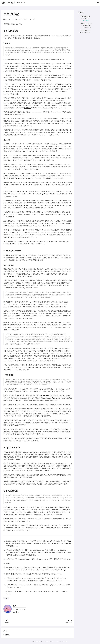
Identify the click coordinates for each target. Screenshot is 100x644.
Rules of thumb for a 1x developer (28, 591)
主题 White (28, 108)
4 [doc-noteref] (21, 344)
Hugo (19, 146)
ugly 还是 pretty (52, 398)
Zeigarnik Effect (10, 276)
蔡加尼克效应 (87, 25)
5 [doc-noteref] (43, 353)
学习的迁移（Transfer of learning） (15, 507)
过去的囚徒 (68, 623)
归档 (18, 3)
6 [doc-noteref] (42, 384)
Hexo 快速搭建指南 (57, 84)
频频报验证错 (44, 241)
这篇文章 (27, 149)
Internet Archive (20, 178)
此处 (44, 232)
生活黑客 (52, 550)
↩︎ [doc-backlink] (17, 546)
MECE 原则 (45, 396)
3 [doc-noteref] (52, 297)
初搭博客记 (7, 635)
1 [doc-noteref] (57, 52)
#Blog (6, 598)
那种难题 (31, 367)
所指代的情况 (47, 552)
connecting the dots (39, 358)
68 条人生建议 (41, 541)
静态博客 (86, 21)
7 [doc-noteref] (51, 470)
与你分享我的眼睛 (8, 3)
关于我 (23, 3)
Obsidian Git (62, 98)
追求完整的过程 (85, 33)
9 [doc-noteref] (22, 509)
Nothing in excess (86, 23)
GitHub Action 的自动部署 (29, 92)
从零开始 (6, 623)
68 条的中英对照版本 (58, 543)
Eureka (12, 226)
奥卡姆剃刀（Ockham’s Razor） (14, 468)
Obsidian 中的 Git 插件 (46, 92)
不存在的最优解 (85, 16)
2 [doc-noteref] (56, 134)
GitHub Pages (17, 191)
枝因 (42, 641)
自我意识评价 (87, 28)
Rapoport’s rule (26, 205)
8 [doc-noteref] (10, 502)
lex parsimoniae (85, 30)
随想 (33, 19)
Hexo (29, 60)
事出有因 (86, 18)
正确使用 (16, 400)
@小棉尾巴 (19, 149)
